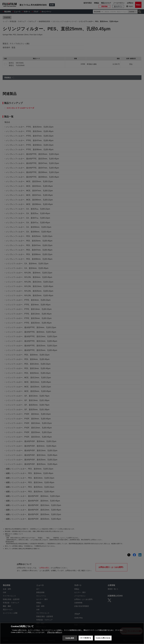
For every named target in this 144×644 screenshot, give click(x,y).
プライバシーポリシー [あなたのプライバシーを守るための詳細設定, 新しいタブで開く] (55, 632)
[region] (72, 633)
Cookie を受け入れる (103, 638)
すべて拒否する (86, 638)
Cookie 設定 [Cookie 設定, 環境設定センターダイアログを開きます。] (70, 638)
